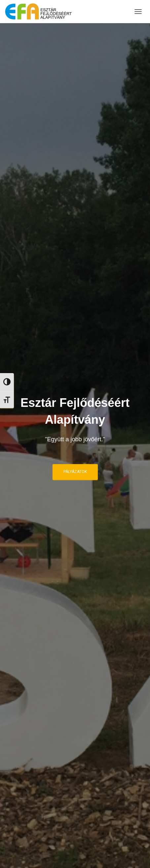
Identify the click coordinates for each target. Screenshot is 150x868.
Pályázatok (75, 472)
